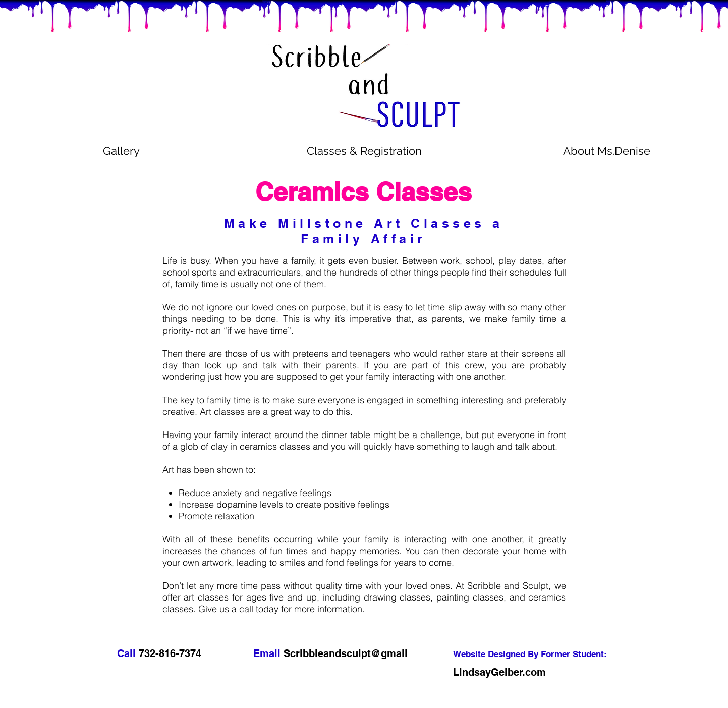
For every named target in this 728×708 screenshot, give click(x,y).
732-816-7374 (172, 653)
